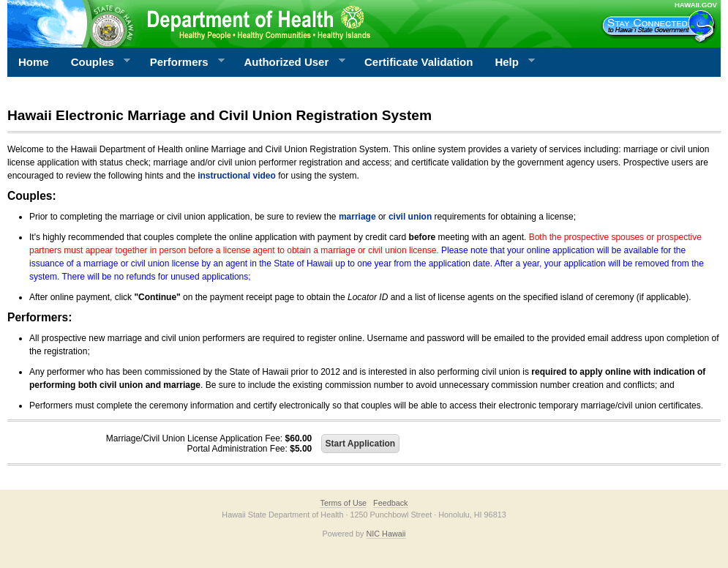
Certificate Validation (419, 62)
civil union (410, 217)
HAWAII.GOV (696, 5)
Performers (182, 62)
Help (509, 62)
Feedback (390, 503)
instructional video (237, 176)
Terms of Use (343, 503)
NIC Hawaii (386, 534)
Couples (95, 62)
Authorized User (289, 62)
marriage (357, 217)
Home (34, 62)
